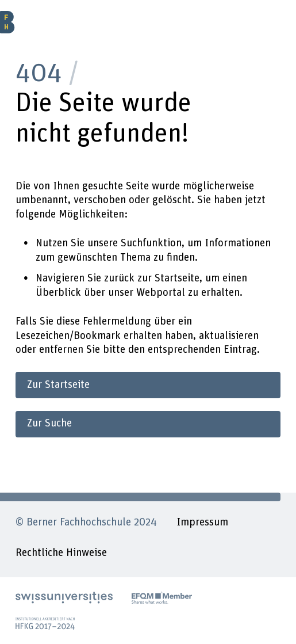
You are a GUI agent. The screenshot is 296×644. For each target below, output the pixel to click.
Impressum (202, 522)
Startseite (177, 278)
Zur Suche (49, 423)
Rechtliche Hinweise (61, 553)
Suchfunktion (151, 243)
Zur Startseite (58, 385)
